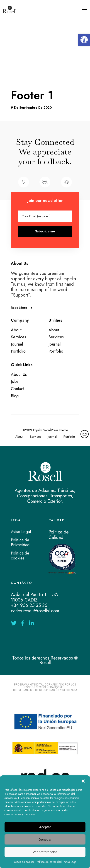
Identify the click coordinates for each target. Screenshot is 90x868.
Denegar (45, 839)
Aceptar (45, 827)
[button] (84, 40)
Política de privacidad (49, 862)
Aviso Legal (71, 862)
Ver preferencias (45, 852)
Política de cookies (24, 862)
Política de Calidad (59, 535)
